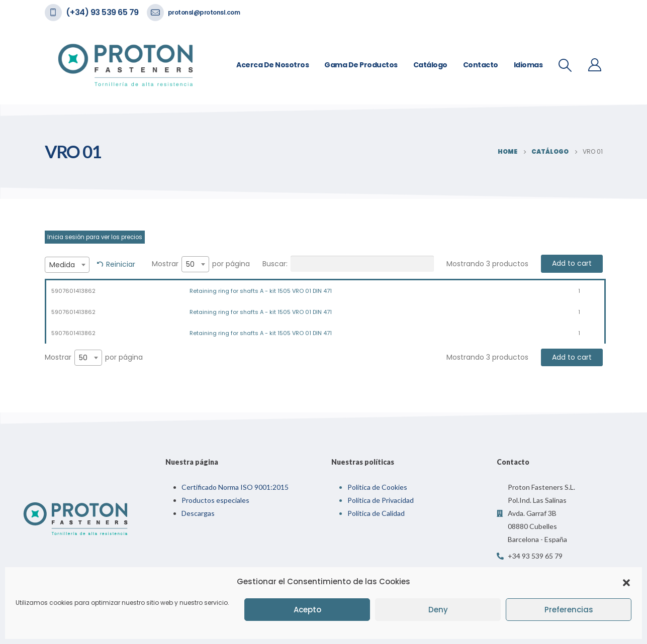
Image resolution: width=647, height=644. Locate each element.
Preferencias (569, 610)
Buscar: (348, 264)
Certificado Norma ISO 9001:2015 (235, 487)
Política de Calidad (376, 513)
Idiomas (528, 65)
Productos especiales (215, 500)
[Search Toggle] (565, 65)
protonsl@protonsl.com (204, 12)
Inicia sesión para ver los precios (95, 237)
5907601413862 (73, 291)
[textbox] (67, 265)
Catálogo (430, 65)
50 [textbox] (190, 264)
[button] (626, 582)
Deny (438, 610)
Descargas (198, 513)
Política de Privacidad (381, 500)
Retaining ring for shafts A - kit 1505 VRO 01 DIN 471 (261, 291)
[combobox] (67, 265)
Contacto (481, 65)
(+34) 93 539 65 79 (102, 12)
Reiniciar (121, 264)
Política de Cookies (377, 487)
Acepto (307, 610)
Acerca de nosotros (272, 65)
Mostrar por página (201, 264)
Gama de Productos (361, 65)
